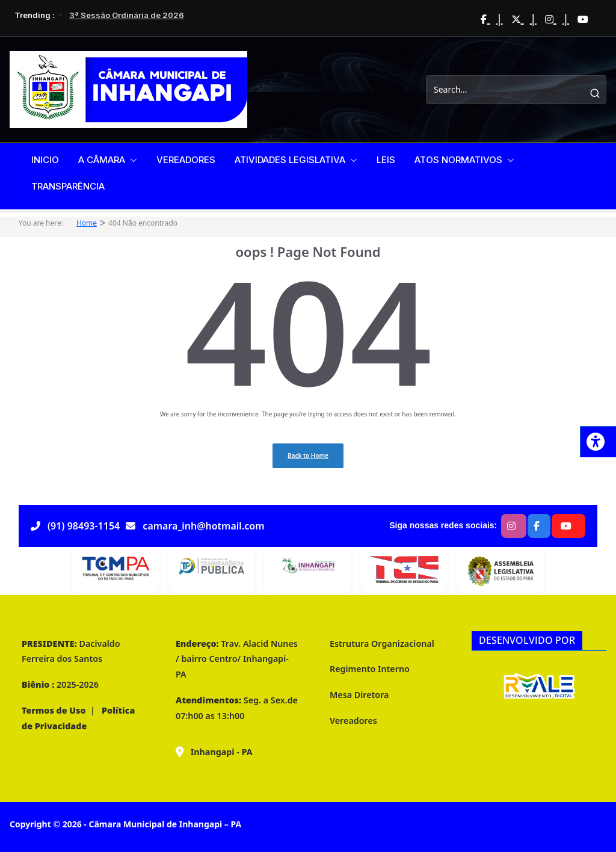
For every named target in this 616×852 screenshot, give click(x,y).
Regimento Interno (370, 669)
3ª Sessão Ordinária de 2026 (127, 15)
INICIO (45, 160)
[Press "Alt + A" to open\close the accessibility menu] (598, 442)
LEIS (386, 160)
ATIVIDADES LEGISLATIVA (290, 160)
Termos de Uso (54, 710)
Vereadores (353, 721)
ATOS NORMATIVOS (458, 160)
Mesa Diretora (359, 695)
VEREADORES (186, 160)
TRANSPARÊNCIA (68, 186)
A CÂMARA (102, 160)
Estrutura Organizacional (382, 644)
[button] (131, 160)
